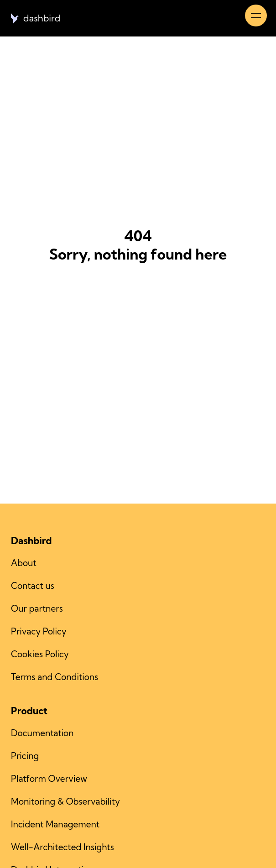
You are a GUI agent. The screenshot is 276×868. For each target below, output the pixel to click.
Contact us (33, 586)
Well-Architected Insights (62, 847)
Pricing (25, 756)
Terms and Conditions (55, 677)
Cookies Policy (40, 654)
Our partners (37, 608)
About (24, 563)
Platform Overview (49, 779)
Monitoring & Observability (65, 801)
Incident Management (55, 824)
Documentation (42, 733)
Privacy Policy (39, 631)
